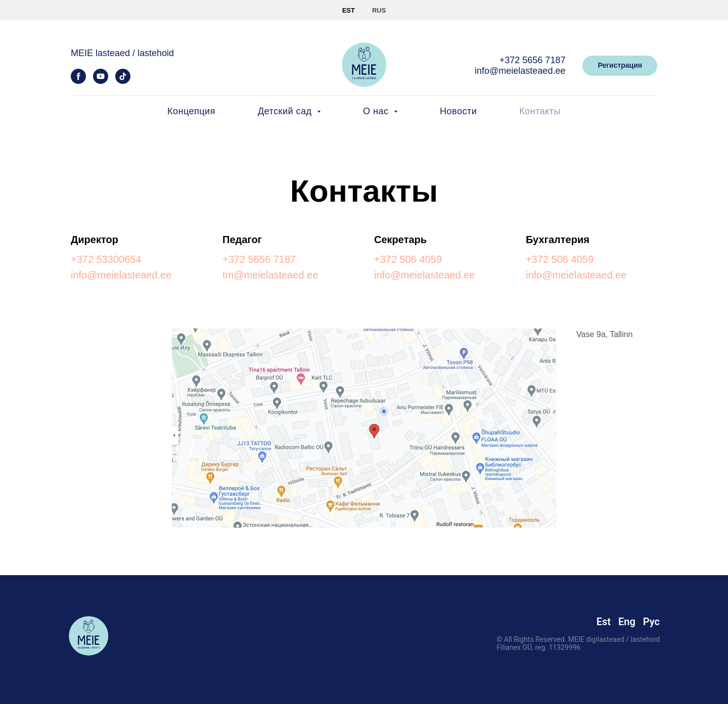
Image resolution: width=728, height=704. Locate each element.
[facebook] (78, 81)
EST (349, 10)
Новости (458, 111)
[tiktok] (123, 81)
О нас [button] (377, 111)
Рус (651, 622)
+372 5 (86, 259)
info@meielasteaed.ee (520, 71)
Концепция (191, 111)
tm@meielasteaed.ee (270, 275)
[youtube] (101, 81)
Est (604, 622)
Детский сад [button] (286, 111)
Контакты (540, 111)
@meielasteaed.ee (433, 275)
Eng (627, 622)
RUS (379, 10)
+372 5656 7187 (533, 60)
